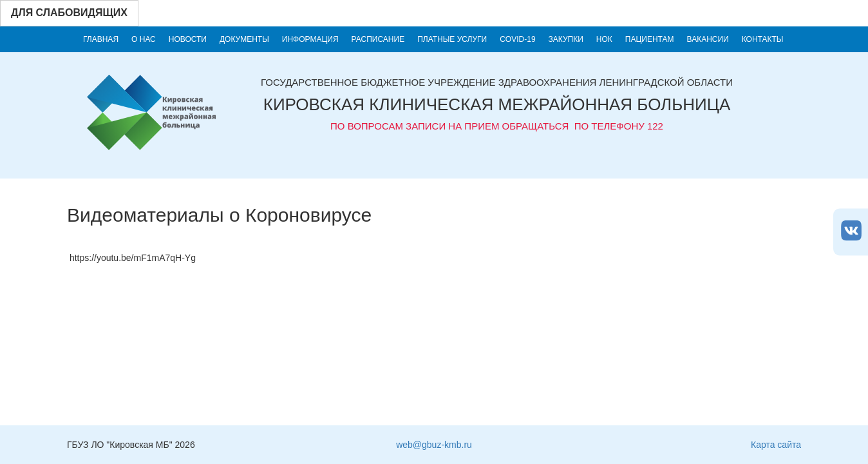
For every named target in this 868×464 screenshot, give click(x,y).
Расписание (378, 39)
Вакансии (708, 39)
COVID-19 (517, 39)
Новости (188, 39)
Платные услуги (452, 39)
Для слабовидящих (69, 13)
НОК (604, 39)
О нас (144, 39)
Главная (101, 39)
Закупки (566, 39)
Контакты (763, 39)
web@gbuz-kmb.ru (434, 445)
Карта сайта (776, 445)
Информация (310, 39)
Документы (244, 39)
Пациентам (650, 39)
